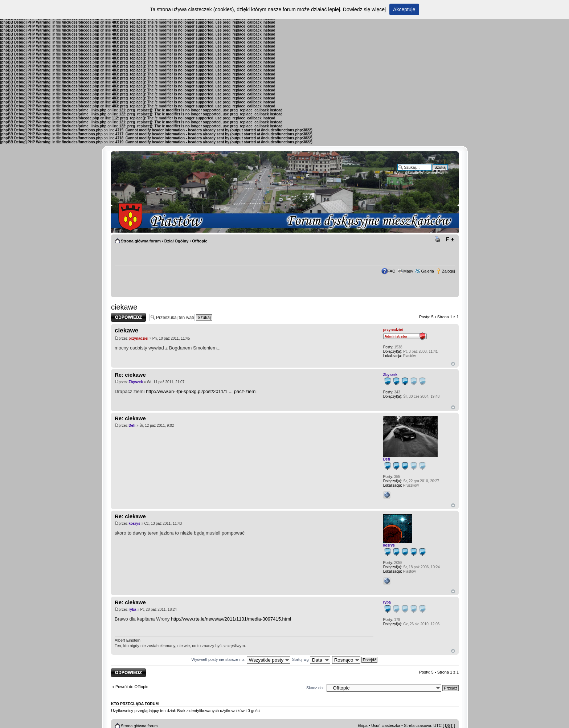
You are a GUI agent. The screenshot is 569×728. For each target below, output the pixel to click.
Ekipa (363, 725)
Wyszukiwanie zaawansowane (421, 173)
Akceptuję (404, 9)
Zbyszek (136, 382)
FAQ (392, 271)
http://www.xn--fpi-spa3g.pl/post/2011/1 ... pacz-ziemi (201, 391)
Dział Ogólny (177, 241)
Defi (132, 426)
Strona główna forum (141, 241)
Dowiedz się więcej (364, 9)
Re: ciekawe (130, 375)
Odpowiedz (128, 317)
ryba (132, 610)
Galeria (427, 271)
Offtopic (200, 241)
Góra (453, 364)
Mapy (408, 271)
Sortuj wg (311, 659)
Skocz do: (315, 688)
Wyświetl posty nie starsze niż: (241, 659)
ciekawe (124, 307)
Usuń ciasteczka (386, 725)
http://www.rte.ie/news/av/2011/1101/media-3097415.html (231, 619)
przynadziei (138, 338)
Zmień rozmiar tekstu (450, 240)
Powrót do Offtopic (132, 687)
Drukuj (439, 240)
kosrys (134, 523)
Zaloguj (449, 271)
